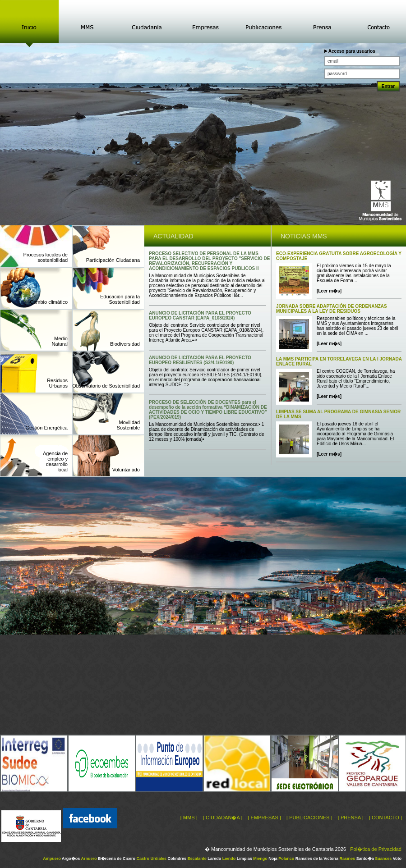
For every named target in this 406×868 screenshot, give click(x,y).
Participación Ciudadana (113, 260)
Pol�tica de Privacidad (376, 849)
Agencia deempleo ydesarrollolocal (55, 461)
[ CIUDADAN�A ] (223, 818)
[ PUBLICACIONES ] (309, 818)
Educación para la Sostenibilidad (120, 299)
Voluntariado (126, 470)
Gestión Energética (46, 428)
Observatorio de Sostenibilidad (106, 386)
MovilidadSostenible (128, 425)
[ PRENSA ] (351, 818)
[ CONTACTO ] (385, 818)
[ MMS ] (189, 818)
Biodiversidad (125, 344)
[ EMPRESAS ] (264, 818)
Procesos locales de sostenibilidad (46, 257)
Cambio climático (49, 302)
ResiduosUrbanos (57, 383)
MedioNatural (60, 341)
